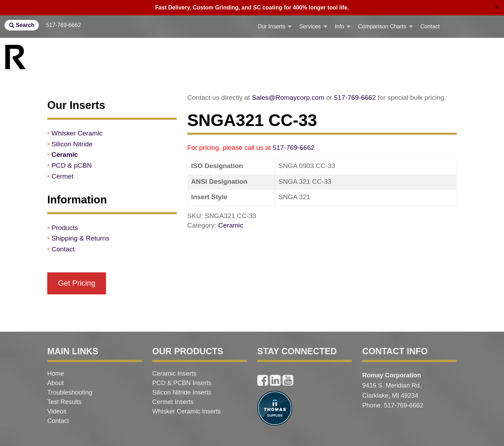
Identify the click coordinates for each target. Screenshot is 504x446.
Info (340, 26)
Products (65, 228)
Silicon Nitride (72, 144)
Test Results (64, 402)
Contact (430, 26)
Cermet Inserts (173, 402)
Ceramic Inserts (174, 374)
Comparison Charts (382, 26)
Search (22, 25)
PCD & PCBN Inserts (182, 383)
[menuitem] (273, 27)
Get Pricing (77, 283)
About (55, 383)
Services (310, 26)
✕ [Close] (496, 8)
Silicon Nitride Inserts (182, 392)
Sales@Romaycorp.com (288, 97)
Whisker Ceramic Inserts (187, 411)
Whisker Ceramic (77, 133)
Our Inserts (271, 26)
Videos (57, 411)
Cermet (62, 176)
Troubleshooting (70, 392)
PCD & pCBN (72, 165)
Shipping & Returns (80, 238)
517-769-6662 (64, 25)
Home (56, 374)
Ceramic (231, 225)
